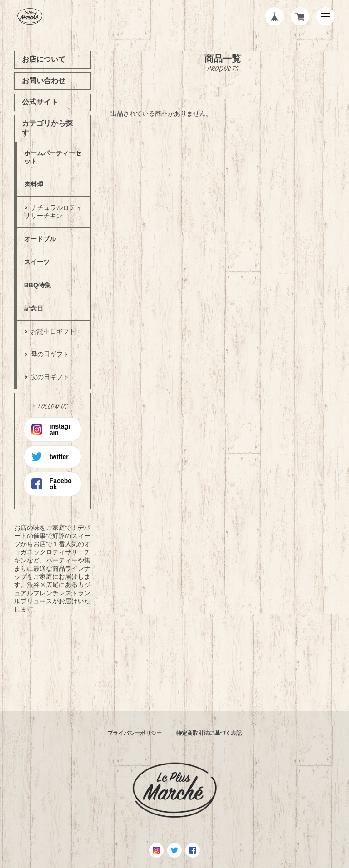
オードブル (40, 239)
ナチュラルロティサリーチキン (53, 212)
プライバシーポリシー (135, 733)
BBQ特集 (37, 285)
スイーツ (37, 262)
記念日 (34, 308)
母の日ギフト (50, 354)
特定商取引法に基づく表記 (209, 733)
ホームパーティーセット (53, 157)
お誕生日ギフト (53, 331)
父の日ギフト (50, 377)
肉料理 (34, 184)
